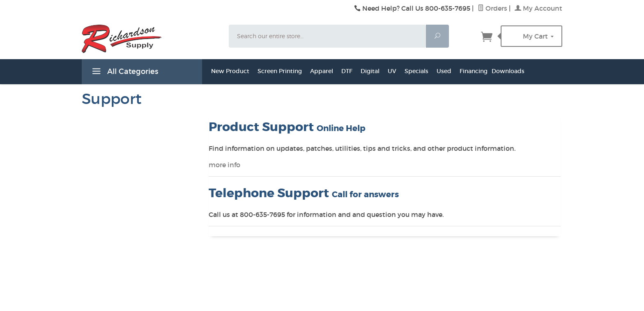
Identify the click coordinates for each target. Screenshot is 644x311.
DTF (347, 71)
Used (444, 71)
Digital (370, 71)
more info (224, 165)
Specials (416, 71)
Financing (474, 71)
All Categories (124, 73)
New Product (230, 71)
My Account (538, 8)
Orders (492, 8)
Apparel (322, 71)
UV (392, 71)
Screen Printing (280, 71)
